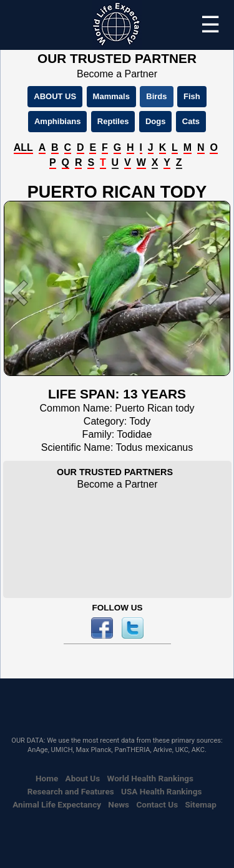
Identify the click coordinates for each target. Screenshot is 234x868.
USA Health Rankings (161, 791)
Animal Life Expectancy (57, 804)
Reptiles (113, 121)
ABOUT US (55, 96)
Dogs (156, 121)
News (119, 804)
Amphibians (57, 121)
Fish (192, 96)
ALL (23, 147)
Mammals (111, 96)
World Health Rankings (150, 778)
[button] (21, 293)
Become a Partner (117, 74)
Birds (156, 96)
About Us (83, 778)
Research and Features (71, 791)
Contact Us (157, 804)
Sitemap (200, 804)
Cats (191, 121)
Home (47, 778)
